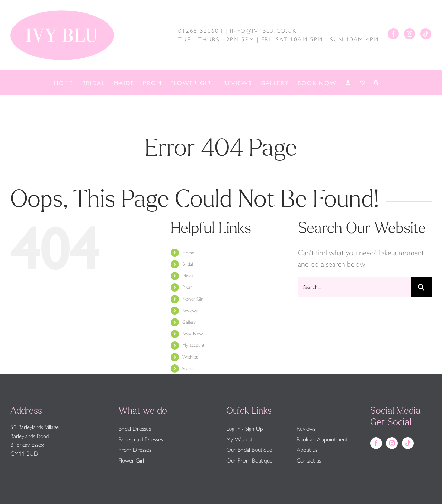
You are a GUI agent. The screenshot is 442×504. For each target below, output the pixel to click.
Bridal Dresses (135, 429)
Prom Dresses (135, 450)
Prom (188, 287)
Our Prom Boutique (249, 460)
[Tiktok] (426, 34)
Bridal (188, 264)
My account (193, 345)
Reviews (190, 311)
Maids (188, 276)
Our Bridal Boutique (249, 450)
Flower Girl (193, 299)
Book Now (193, 334)
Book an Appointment (322, 439)
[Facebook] (393, 34)
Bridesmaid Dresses (141, 439)
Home (188, 253)
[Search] (421, 287)
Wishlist (190, 357)
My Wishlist (239, 439)
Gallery (189, 322)
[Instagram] (410, 34)
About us (307, 450)
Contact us (309, 460)
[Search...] (354, 287)
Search (189, 368)
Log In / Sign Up (245, 429)
